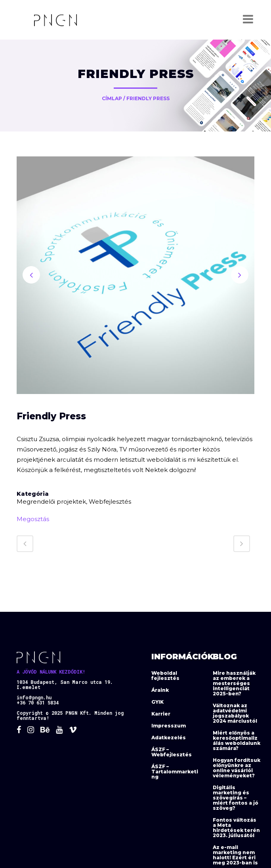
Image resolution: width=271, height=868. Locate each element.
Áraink (160, 690)
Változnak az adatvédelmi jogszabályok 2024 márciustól (235, 713)
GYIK (157, 702)
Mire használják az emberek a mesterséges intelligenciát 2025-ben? (234, 683)
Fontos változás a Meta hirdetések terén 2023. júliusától (236, 828)
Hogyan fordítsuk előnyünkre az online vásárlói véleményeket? (237, 768)
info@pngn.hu (34, 697)
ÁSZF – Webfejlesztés (172, 752)
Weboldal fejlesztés (165, 676)
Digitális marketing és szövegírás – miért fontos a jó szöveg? (236, 798)
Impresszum (169, 726)
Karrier (161, 714)
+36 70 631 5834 (38, 702)
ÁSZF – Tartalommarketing (175, 772)
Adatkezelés (169, 738)
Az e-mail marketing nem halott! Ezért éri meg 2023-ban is (235, 855)
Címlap (112, 98)
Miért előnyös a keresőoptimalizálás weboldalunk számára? (237, 740)
